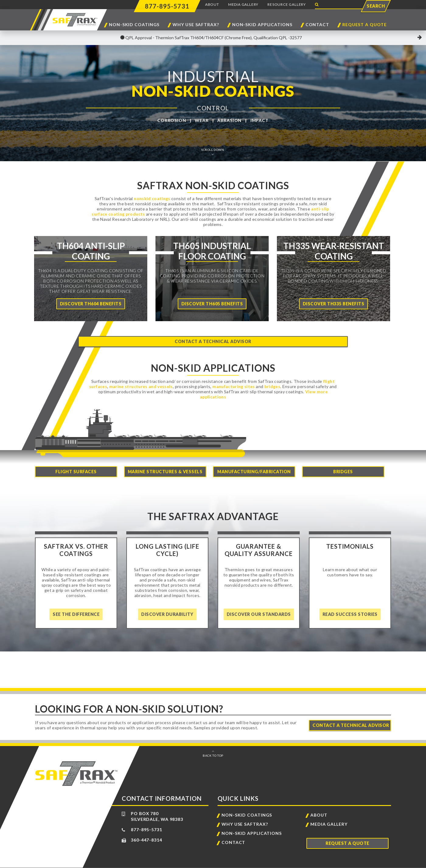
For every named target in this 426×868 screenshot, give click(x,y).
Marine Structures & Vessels (165, 462)
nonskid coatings (152, 198)
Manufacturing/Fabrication (254, 462)
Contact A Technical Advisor (351, 716)
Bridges (343, 462)
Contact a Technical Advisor (213, 336)
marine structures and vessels (141, 380)
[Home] (91, 279)
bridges (272, 380)
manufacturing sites (234, 380)
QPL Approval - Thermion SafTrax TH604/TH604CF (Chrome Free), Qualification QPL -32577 (213, 37)
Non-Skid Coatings (134, 25)
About (212, 4)
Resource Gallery (287, 4)
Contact (317, 25)
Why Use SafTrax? (196, 25)
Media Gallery (243, 4)
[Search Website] (339, 5)
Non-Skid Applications (262, 25)
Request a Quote (365, 25)
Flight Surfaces (76, 462)
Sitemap (260, 863)
